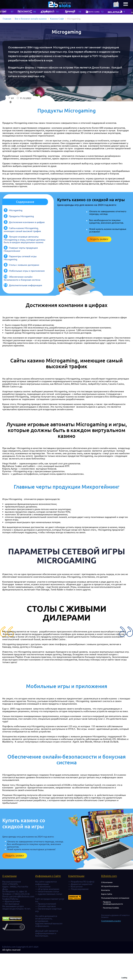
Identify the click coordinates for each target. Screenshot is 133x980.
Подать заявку (99, 239)
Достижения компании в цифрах (27, 222)
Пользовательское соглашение (115, 898)
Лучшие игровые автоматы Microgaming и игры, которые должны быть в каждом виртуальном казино (24, 239)
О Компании (107, 882)
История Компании (110, 886)
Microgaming (16, 210)
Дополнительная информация (25, 285)
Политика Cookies (111, 908)
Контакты (106, 890)
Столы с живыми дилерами (24, 265)
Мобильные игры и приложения (27, 271)
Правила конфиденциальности (113, 903)
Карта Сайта (107, 894)
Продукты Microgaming (21, 216)
